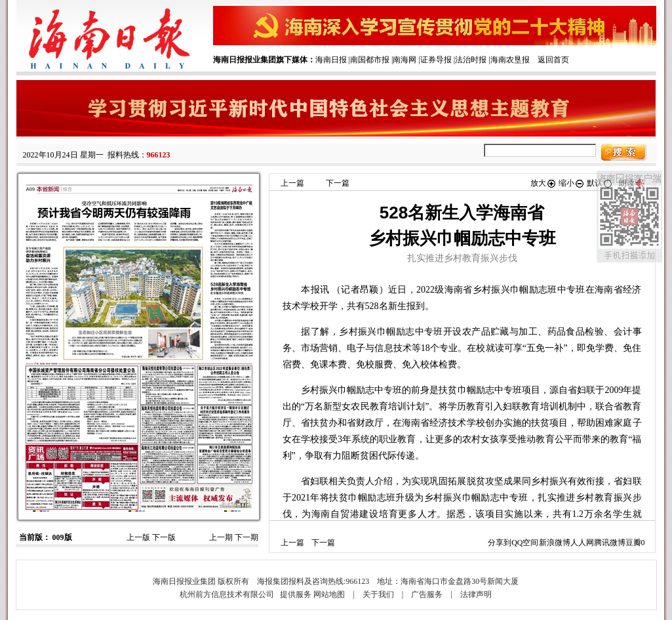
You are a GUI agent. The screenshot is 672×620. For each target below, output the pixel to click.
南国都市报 (370, 60)
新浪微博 (555, 543)
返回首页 (553, 60)
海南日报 (331, 60)
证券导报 (436, 60)
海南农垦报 (510, 60)
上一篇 (292, 183)
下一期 (247, 537)
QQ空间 (525, 543)
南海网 (405, 60)
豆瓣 (633, 543)
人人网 (582, 543)
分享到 (500, 543)
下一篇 (338, 183)
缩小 (572, 183)
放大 (544, 183)
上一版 (138, 537)
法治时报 (471, 60)
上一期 (221, 537)
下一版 (164, 537)
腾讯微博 (610, 543)
